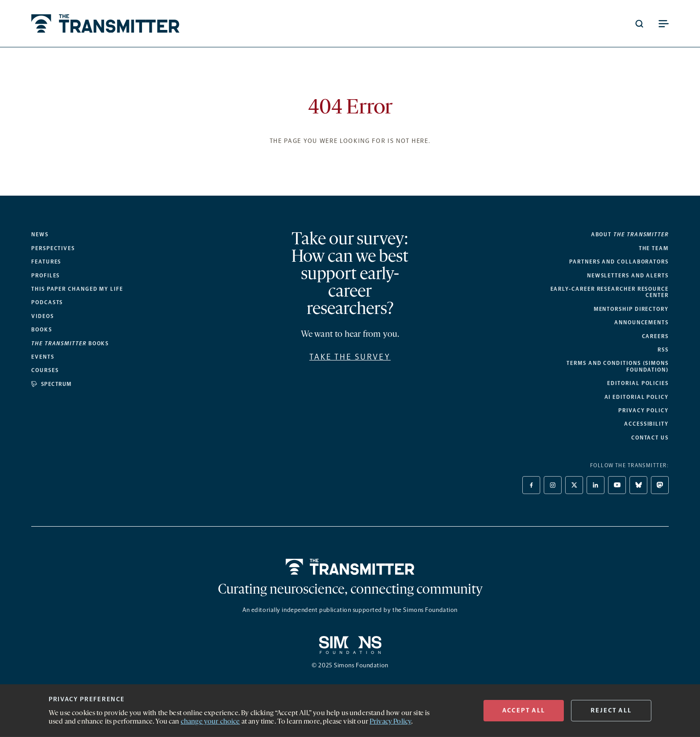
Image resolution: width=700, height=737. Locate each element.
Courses (45, 370)
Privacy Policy (644, 410)
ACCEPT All (524, 710)
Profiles (46, 276)
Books (42, 330)
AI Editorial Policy (637, 397)
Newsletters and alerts (628, 276)
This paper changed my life (77, 289)
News (40, 234)
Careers (655, 336)
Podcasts (47, 302)
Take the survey (350, 357)
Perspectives (53, 248)
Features (46, 262)
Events (43, 357)
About (630, 234)
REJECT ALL (611, 710)
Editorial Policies (638, 383)
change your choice (210, 722)
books (70, 343)
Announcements (642, 322)
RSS (663, 350)
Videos (43, 316)
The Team (654, 248)
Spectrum (52, 384)
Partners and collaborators (619, 262)
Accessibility (646, 424)
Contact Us (650, 438)
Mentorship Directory (631, 309)
